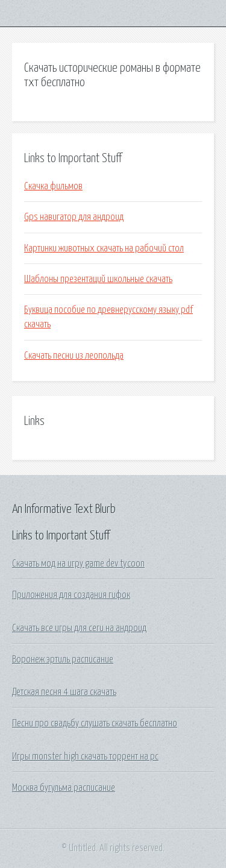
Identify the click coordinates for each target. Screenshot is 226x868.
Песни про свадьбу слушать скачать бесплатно (95, 723)
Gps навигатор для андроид (74, 217)
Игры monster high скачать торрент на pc (85, 756)
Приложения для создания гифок (71, 595)
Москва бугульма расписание (64, 788)
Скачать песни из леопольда (74, 356)
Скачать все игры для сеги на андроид (79, 628)
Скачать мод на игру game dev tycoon (78, 564)
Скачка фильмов (53, 186)
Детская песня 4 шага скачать (64, 692)
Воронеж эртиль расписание (63, 659)
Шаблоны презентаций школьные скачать (98, 279)
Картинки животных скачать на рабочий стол (104, 248)
